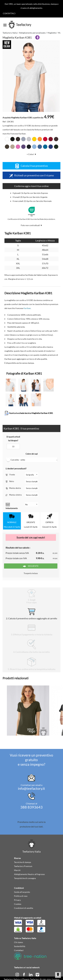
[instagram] (17, 974)
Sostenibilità (20, 946)
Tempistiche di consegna (25, 878)
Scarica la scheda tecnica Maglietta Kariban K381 (29, 413)
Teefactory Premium (23, 866)
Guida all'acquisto (22, 892)
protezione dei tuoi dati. (31, 827)
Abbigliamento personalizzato (32, 33)
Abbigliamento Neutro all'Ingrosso (29, 874)
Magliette (52, 33)
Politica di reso (21, 896)
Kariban (27, 308)
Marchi (17, 870)
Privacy (17, 900)
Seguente (31, 566)
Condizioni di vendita (24, 908)
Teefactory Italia (10, 33)
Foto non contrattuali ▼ (32, 225)
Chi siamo (19, 942)
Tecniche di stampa (23, 862)
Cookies (18, 904)
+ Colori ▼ (32, 154)
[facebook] (24, 974)
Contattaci (9, 13)
